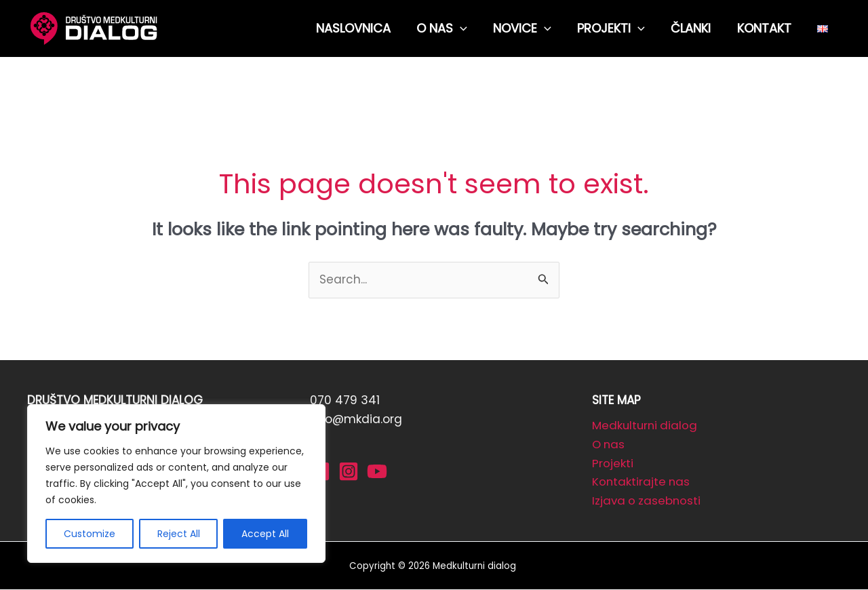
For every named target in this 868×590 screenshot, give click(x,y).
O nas (609, 445)
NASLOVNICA (363, 28)
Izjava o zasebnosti (648, 502)
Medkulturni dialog (646, 426)
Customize (90, 534)
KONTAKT (766, 28)
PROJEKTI (616, 28)
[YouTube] (377, 471)
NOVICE (529, 28)
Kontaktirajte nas (642, 483)
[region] (176, 484)
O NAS (451, 28)
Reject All (179, 534)
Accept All (265, 534)
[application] (469, 28)
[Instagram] (349, 471)
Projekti (613, 464)
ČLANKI (695, 28)
